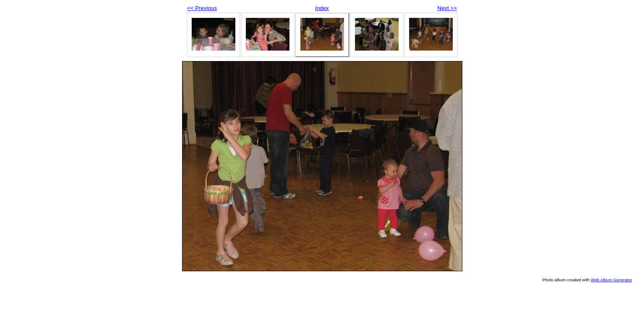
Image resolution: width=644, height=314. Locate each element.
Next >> (447, 8)
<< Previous (202, 8)
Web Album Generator (611, 280)
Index (322, 8)
